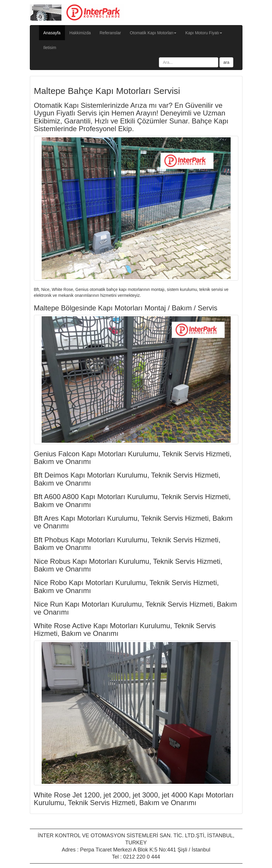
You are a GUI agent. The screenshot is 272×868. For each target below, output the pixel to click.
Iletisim (50, 48)
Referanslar (110, 33)
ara (226, 62)
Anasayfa (54, 32)
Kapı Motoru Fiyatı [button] (203, 33)
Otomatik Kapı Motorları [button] (153, 33)
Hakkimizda (80, 33)
